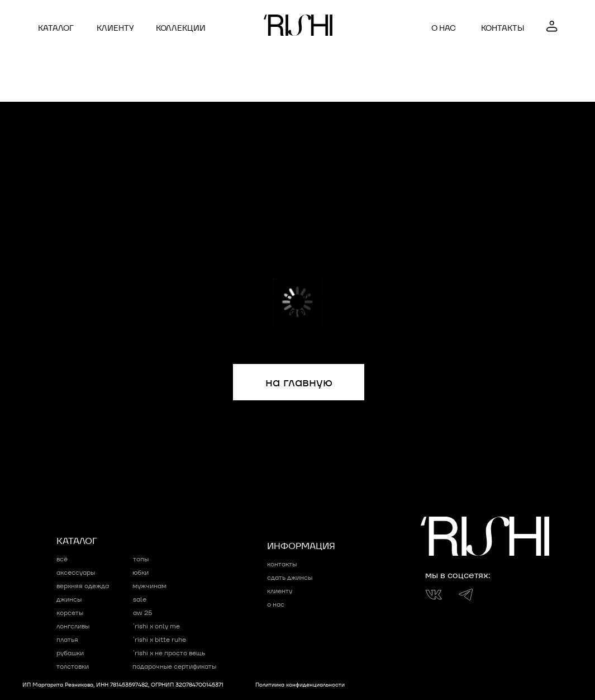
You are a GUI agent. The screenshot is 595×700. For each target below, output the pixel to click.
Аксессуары (76, 572)
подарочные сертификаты (174, 666)
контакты (503, 28)
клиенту (115, 28)
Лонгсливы (73, 626)
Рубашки (70, 653)
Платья (67, 639)
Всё (62, 559)
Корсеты (70, 612)
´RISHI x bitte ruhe (160, 639)
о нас (444, 28)
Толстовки (73, 666)
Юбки (141, 572)
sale (140, 599)
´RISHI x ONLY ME (156, 626)
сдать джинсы (290, 577)
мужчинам (149, 586)
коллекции (181, 28)
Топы (141, 559)
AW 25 (143, 612)
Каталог (56, 28)
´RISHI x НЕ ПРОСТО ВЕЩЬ (169, 653)
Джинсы (69, 599)
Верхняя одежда (83, 586)
